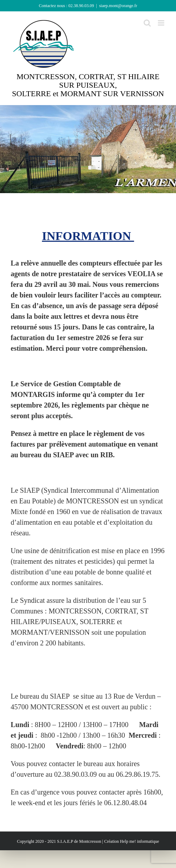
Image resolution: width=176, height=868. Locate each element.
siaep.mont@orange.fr (118, 6)
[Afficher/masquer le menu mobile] (162, 23)
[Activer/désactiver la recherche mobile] (147, 23)
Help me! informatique (139, 841)
